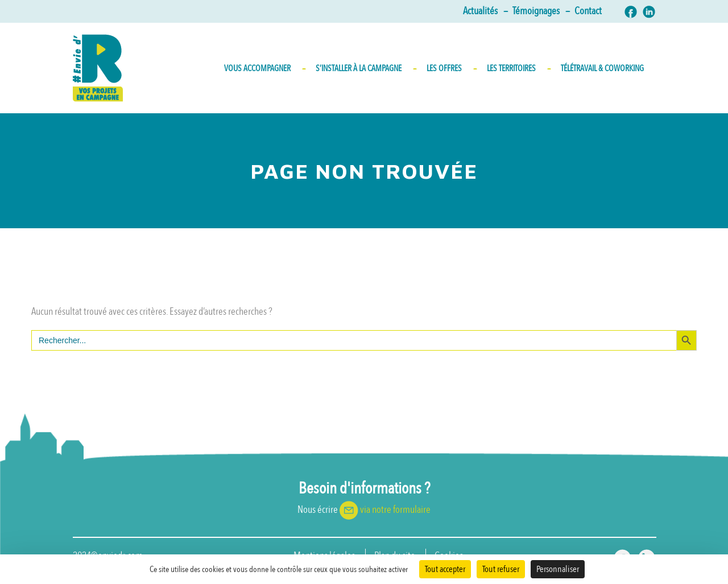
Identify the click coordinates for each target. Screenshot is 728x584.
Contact (588, 11)
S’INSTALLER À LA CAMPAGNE (365, 68)
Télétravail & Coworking (602, 68)
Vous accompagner (264, 68)
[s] (354, 340)
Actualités (485, 11)
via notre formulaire (395, 510)
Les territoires (518, 68)
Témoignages (541, 11)
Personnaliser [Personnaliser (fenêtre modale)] (558, 569)
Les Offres (451, 68)
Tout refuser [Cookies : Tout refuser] (501, 569)
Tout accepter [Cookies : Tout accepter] (445, 569)
